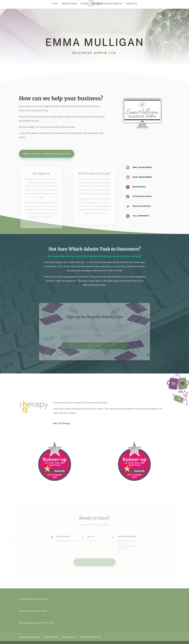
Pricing (84, 4)
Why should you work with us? (107, 4)
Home (55, 4)
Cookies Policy (51, 637)
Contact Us (132, 4)
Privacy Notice (69, 637)
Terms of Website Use (90, 637)
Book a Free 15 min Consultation (47, 154)
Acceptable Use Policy (30, 637)
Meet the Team (69, 4)
